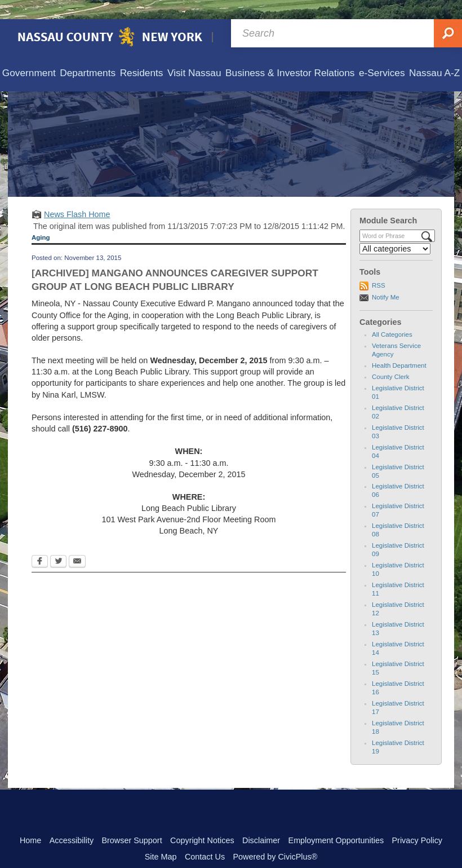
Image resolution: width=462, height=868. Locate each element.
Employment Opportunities (336, 821)
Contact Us (205, 838)
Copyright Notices (202, 821)
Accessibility (72, 821)
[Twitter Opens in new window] (58, 543)
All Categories (392, 315)
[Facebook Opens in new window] (40, 543)
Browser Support (132, 821)
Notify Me (386, 278)
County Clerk (391, 358)
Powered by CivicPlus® (275, 838)
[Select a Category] (395, 230)
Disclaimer (261, 821)
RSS (379, 266)
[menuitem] (29, 54)
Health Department (399, 346)
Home (30, 821)
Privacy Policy (417, 821)
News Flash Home (77, 195)
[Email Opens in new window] (77, 543)
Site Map (161, 838)
